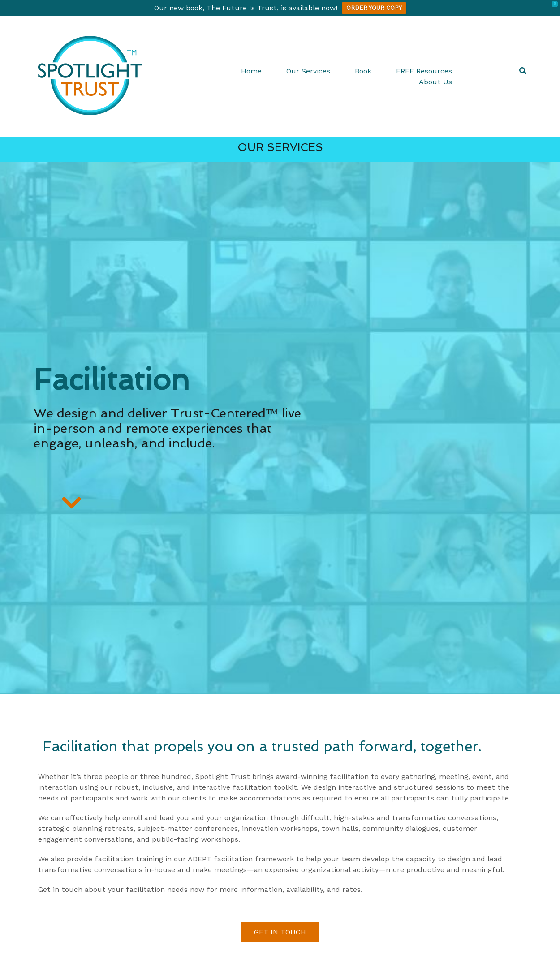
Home (251, 71)
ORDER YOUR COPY (374, 8)
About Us (435, 82)
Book (363, 71)
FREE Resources (424, 71)
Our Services (308, 71)
